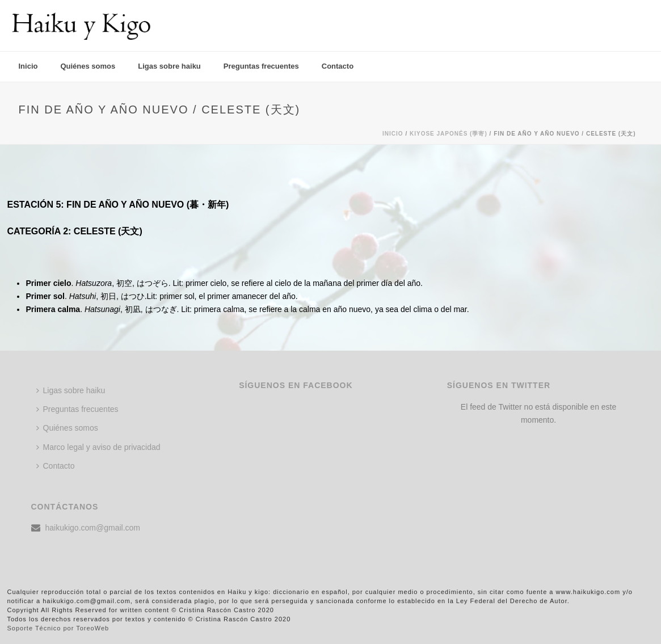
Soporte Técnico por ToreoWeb (58, 628)
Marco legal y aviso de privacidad (98, 447)
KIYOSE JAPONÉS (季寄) (449, 134)
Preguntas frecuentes (261, 66)
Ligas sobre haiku (169, 66)
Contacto (338, 66)
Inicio (28, 66)
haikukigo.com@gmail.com (93, 528)
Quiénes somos (88, 66)
